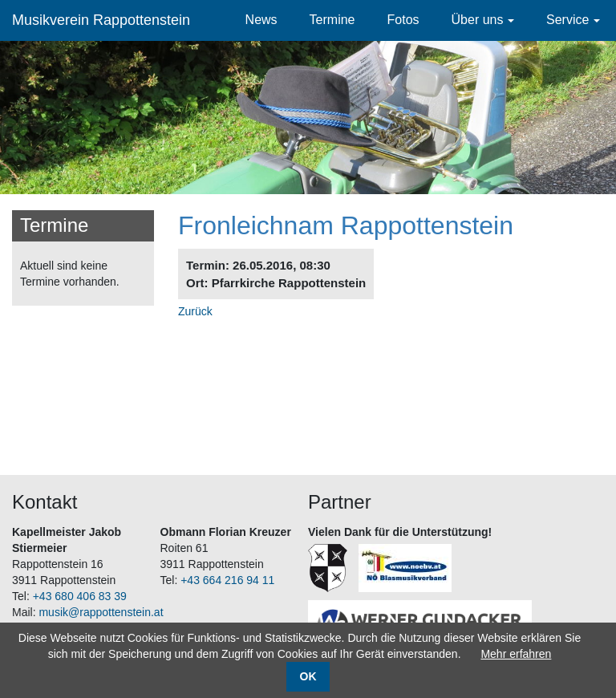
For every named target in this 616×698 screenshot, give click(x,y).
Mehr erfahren (516, 654)
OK (308, 676)
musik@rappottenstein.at (101, 612)
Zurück (195, 311)
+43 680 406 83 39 (80, 596)
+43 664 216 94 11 (227, 580)
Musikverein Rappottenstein (101, 20)
